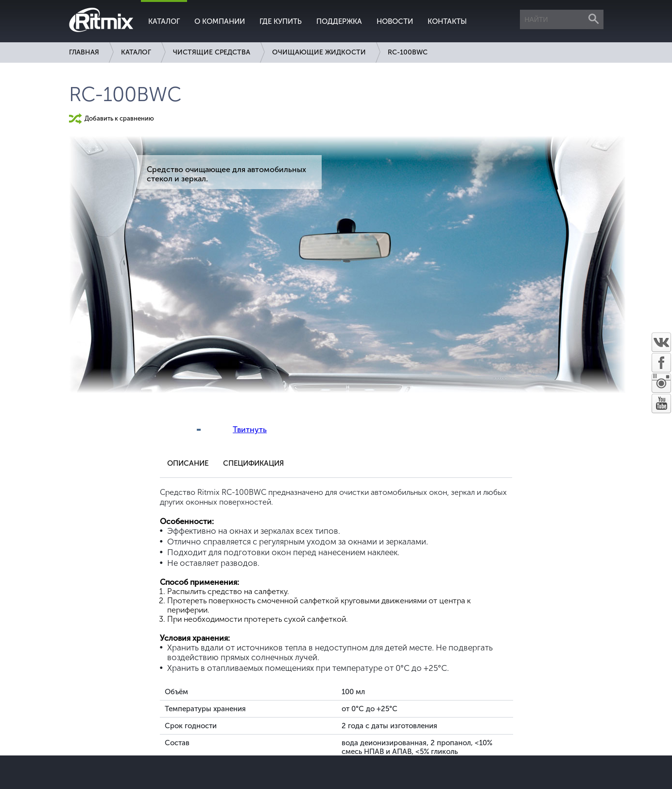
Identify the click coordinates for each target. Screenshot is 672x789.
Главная (84, 52)
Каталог (164, 21)
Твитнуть (250, 430)
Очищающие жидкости (319, 52)
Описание (188, 463)
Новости (395, 21)
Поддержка (339, 21)
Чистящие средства (212, 52)
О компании (220, 21)
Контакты (447, 21)
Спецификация (253, 463)
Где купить (281, 21)
